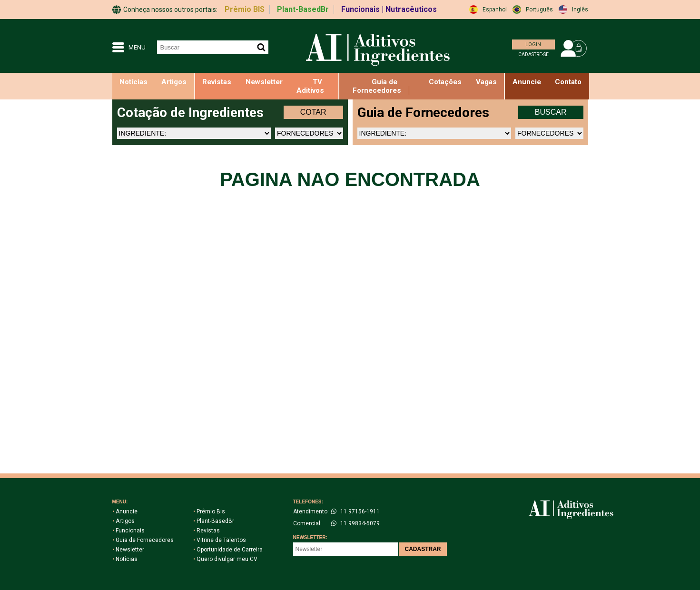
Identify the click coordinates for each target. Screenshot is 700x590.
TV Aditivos (310, 86)
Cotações (445, 82)
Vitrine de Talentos (220, 540)
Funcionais (128, 531)
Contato (568, 82)
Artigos (174, 82)
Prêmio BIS (245, 9)
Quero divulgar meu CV (225, 559)
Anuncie (125, 511)
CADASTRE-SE (533, 54)
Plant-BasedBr (303, 9)
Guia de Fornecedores (377, 86)
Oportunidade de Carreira (228, 550)
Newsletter (264, 82)
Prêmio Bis (209, 511)
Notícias (133, 82)
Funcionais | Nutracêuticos (389, 9)
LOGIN (533, 44)
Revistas (217, 82)
